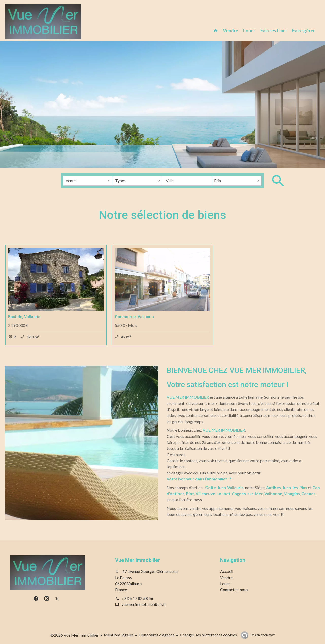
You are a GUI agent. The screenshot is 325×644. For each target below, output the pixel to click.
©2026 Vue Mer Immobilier (75, 635)
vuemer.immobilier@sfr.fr (144, 604)
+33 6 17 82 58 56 (137, 598)
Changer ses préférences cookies (208, 635)
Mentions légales (119, 635)
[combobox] (88, 181)
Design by (263, 635)
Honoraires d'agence (157, 635)
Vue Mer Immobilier (137, 560)
